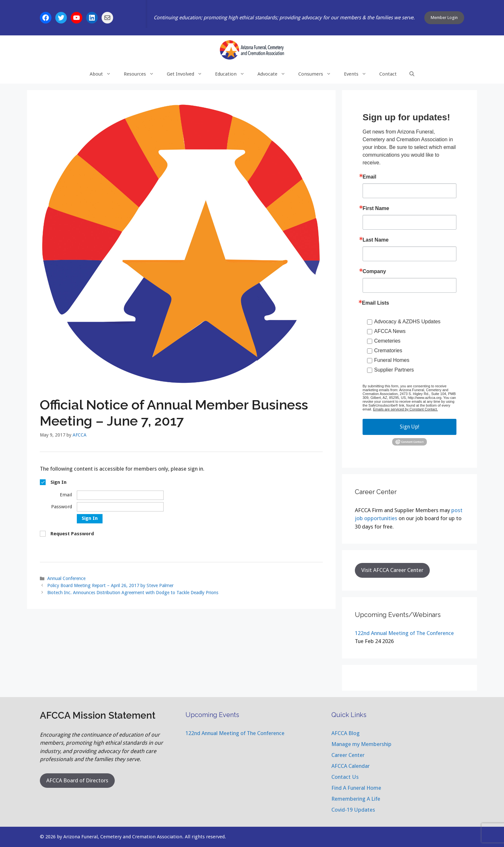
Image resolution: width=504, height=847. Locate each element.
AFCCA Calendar (351, 766)
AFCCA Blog (346, 733)
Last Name (376, 240)
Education (233, 74)
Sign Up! (410, 427)
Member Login (444, 18)
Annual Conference (66, 578)
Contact (388, 74)
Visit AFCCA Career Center (392, 570)
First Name (376, 208)
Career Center (348, 755)
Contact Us (345, 777)
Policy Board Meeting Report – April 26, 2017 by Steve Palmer (110, 585)
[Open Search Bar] (412, 74)
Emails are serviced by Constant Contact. (405, 409)
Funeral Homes (392, 360)
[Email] (120, 495)
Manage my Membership (361, 744)
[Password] (120, 507)
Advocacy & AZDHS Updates (407, 322)
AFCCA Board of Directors (77, 780)
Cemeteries (387, 341)
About (104, 74)
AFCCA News (390, 331)
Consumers (318, 74)
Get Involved (188, 74)
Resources (142, 74)
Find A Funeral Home (356, 788)
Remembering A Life (356, 799)
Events (358, 74)
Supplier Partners (394, 370)
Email (369, 177)
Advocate (275, 74)
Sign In (90, 518)
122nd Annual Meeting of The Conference (404, 633)
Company (374, 272)
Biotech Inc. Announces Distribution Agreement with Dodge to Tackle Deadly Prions (133, 593)
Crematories (388, 350)
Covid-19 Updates (353, 810)
